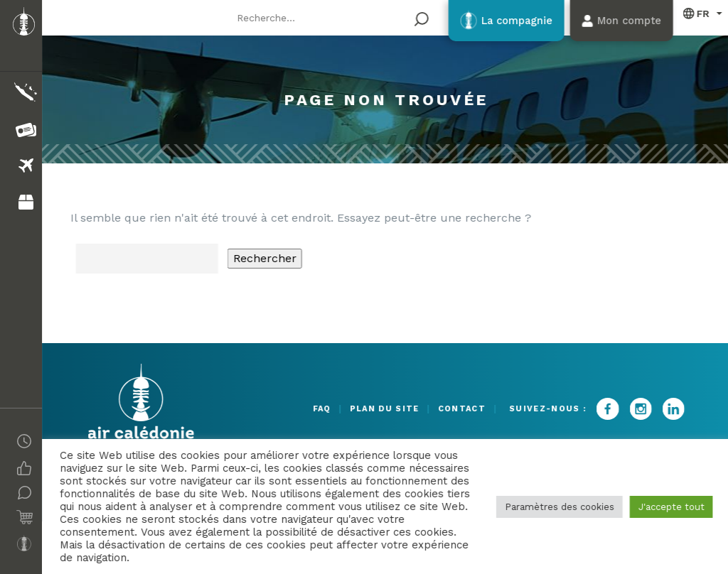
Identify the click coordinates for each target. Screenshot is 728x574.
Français (694, 13)
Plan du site (367, 409)
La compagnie (496, 21)
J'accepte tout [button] (669, 507)
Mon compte (621, 21)
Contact (454, 409)
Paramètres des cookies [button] (557, 507)
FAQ (294, 409)
